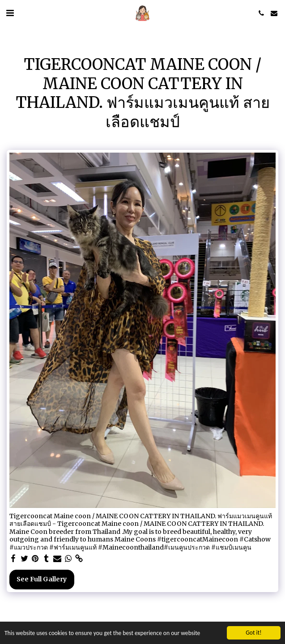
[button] (10, 13)
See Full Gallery (42, 579)
